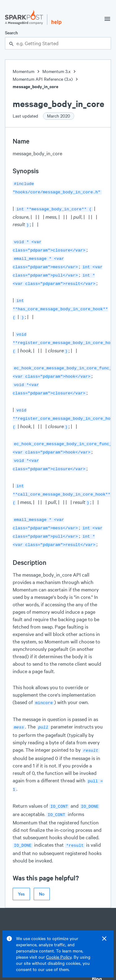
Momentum (24, 71)
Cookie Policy (59, 957)
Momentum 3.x (56, 71)
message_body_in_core (36, 86)
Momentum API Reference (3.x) (43, 79)
